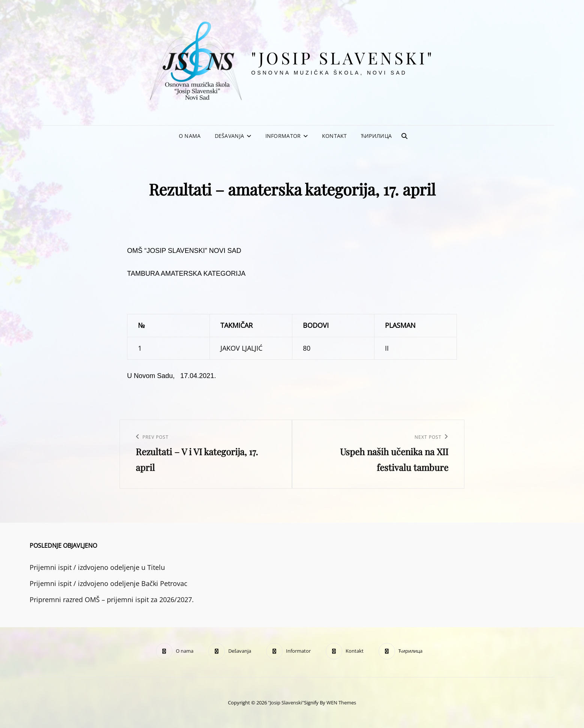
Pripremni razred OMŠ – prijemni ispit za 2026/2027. (112, 599)
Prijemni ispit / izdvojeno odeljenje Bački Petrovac (109, 583)
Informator (283, 136)
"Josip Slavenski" (343, 58)
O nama (190, 136)
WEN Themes (341, 703)
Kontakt (335, 136)
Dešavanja (230, 136)
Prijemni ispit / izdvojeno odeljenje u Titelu (97, 567)
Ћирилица (376, 136)
